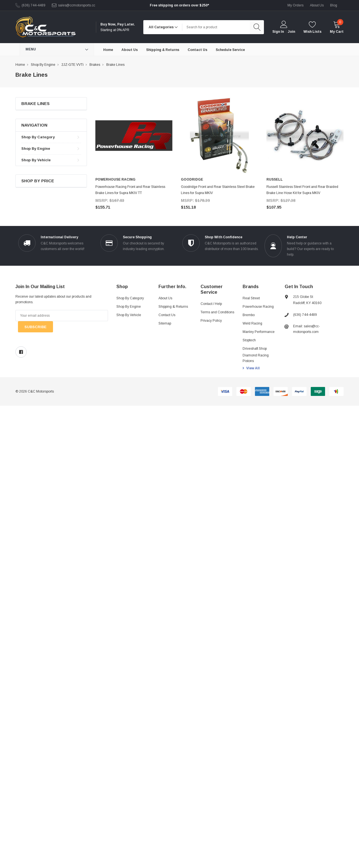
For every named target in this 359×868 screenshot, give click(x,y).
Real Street (251, 298)
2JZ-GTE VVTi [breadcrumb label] (73, 65)
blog (334, 5)
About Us (165, 298)
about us (317, 5)
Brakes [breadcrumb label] (95, 65)
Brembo (249, 315)
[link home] (46, 27)
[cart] (337, 27)
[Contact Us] (197, 50)
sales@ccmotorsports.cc (77, 5)
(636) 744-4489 (34, 5)
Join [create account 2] (291, 32)
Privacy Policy (211, 321)
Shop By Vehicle (36, 160)
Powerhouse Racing (258, 307)
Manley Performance (259, 332)
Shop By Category (38, 137)
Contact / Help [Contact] (211, 304)
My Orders (295, 5)
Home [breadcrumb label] (20, 65)
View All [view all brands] (253, 368)
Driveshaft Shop (255, 349)
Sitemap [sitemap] (165, 323)
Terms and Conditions (217, 312)
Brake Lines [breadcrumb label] (115, 65)
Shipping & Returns (173, 307)
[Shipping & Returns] (163, 50)
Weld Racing (252, 323)
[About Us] (130, 50)
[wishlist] (312, 27)
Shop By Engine (36, 149)
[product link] (134, 136)
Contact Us (167, 315)
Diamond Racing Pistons (256, 358)
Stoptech (249, 340)
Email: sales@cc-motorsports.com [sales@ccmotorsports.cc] (306, 329)
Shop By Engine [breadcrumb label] (43, 65)
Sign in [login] (278, 32)
